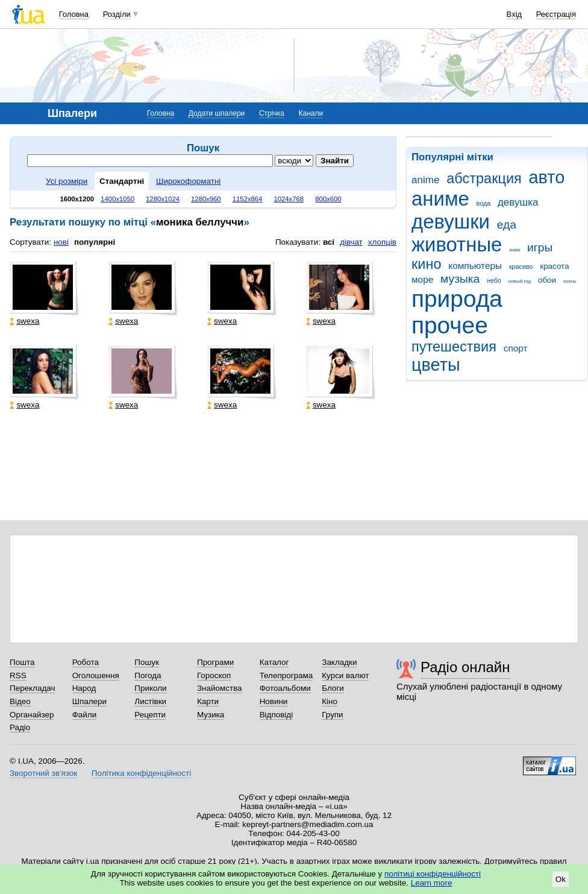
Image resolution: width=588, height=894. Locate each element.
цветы (436, 365)
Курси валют (345, 675)
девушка (518, 202)
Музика (211, 715)
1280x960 (206, 199)
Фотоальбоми (285, 688)
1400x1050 (117, 199)
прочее (450, 325)
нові (61, 242)
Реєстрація (556, 14)
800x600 (328, 199)
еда (507, 225)
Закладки (339, 662)
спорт (516, 348)
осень (570, 281)
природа (457, 299)
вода (484, 203)
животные (457, 244)
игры (540, 247)
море (422, 279)
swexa (24, 321)
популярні (95, 242)
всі (329, 242)
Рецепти (150, 715)
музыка (460, 279)
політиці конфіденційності (433, 874)
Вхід (514, 14)
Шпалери (89, 701)
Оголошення (96, 675)
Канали (311, 113)
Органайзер (32, 715)
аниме (440, 199)
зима (514, 250)
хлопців (382, 242)
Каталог (274, 662)
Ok (561, 879)
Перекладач (32, 688)
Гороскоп (214, 675)
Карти (208, 701)
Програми (215, 662)
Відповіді (277, 715)
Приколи (150, 688)
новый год (520, 281)
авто (547, 177)
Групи (332, 715)
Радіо (20, 727)
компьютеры (475, 266)
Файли (85, 715)
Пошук (147, 662)
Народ (84, 688)
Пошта (22, 662)
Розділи (117, 14)
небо (494, 280)
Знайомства (220, 688)
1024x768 (289, 199)
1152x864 (248, 199)
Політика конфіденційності (141, 773)
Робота (86, 662)
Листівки (150, 701)
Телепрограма (286, 675)
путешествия (454, 347)
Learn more (432, 883)
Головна (74, 14)
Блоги (333, 688)
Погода (148, 675)
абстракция (484, 178)
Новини (274, 701)
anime (425, 180)
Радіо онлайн (465, 667)
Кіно (330, 701)
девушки (451, 222)
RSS (18, 675)
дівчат (351, 242)
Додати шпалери (217, 113)
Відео (20, 701)
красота (554, 266)
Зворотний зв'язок (43, 773)
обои (547, 280)
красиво (521, 266)
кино (427, 264)
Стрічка (272, 113)
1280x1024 (163, 199)
